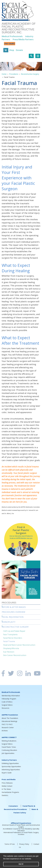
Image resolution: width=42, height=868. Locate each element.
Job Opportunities (8, 753)
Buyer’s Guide (7, 773)
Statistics (5, 795)
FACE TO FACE (7, 724)
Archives (5, 731)
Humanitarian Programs (10, 792)
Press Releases (7, 783)
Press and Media (9, 779)
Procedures (14, 74)
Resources (5, 708)
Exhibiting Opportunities (10, 763)
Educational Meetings (9, 721)
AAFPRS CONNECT (9, 737)
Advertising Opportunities (11, 770)
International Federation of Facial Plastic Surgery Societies (21, 833)
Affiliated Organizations (21, 823)
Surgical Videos (7, 705)
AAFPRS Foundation (10, 715)
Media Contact (7, 786)
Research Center (8, 727)
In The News (6, 789)
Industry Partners (9, 760)
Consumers (13, 806)
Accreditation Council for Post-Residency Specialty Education (21, 830)
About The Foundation (10, 718)
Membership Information (11, 696)
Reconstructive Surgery (30, 74)
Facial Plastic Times (9, 747)
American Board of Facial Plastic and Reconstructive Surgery (21, 826)
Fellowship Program (9, 699)
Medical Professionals (12, 36)
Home (4, 74)
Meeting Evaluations (9, 741)
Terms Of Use (10, 844)
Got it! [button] (21, 864)
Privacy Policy (24, 844)
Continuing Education (9, 750)
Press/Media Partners (23, 39)
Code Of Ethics (7, 702)
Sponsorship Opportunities (11, 766)
